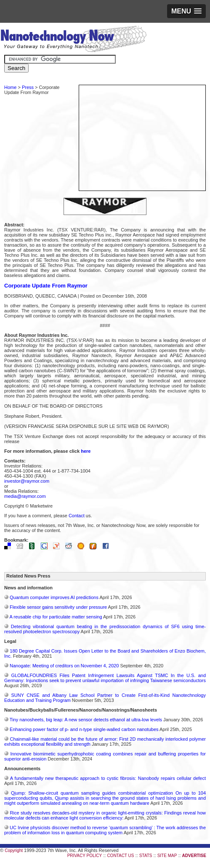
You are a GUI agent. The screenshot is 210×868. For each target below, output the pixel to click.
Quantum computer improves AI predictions (54, 597)
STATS (146, 856)
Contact (77, 516)
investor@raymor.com (27, 481)
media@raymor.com (25, 496)
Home (10, 87)
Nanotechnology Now (73, 40)
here (86, 451)
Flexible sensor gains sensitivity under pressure (58, 607)
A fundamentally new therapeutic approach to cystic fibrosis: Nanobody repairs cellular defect (108, 778)
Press (28, 87)
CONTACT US (120, 856)
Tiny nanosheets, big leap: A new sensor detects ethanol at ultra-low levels (86, 720)
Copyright (14, 851)
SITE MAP (167, 856)
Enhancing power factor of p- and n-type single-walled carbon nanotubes (84, 729)
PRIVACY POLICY (85, 856)
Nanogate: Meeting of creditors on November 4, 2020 (65, 666)
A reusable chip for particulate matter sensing (56, 617)
